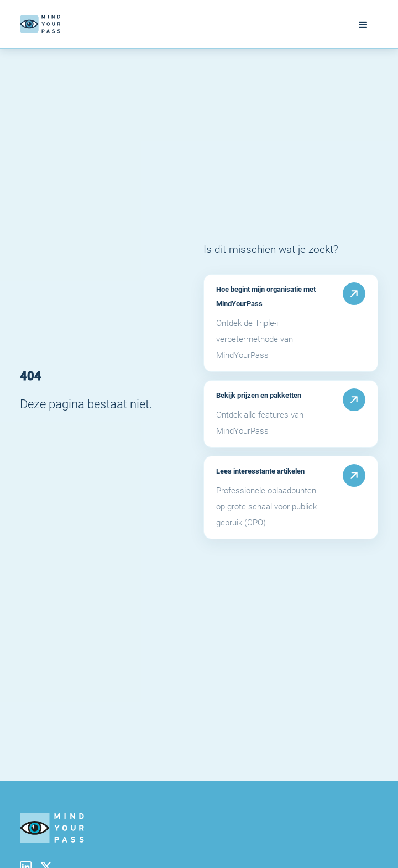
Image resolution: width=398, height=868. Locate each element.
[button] (363, 24)
